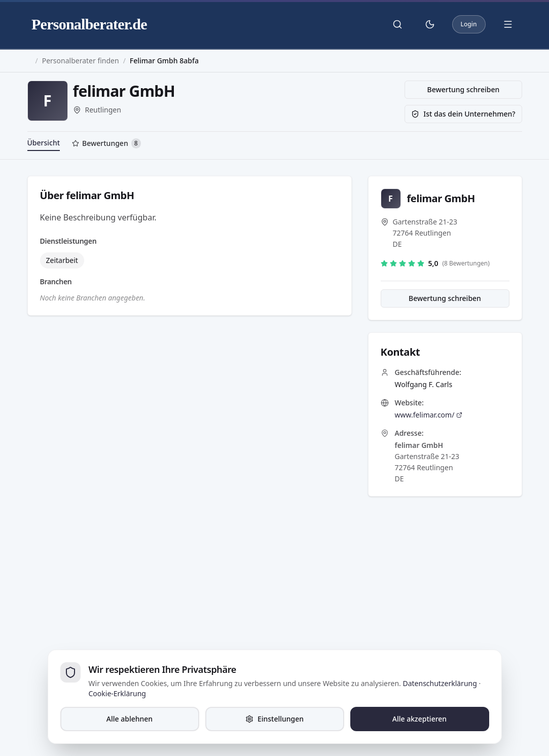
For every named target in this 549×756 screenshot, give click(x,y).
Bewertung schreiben (464, 89)
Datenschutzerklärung (440, 683)
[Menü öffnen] (508, 24)
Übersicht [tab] (44, 143)
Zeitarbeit (62, 260)
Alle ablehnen (130, 719)
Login (469, 24)
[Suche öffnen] (397, 24)
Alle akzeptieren (419, 719)
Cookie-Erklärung (117, 693)
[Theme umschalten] (430, 24)
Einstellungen (274, 719)
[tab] (106, 144)
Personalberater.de (89, 24)
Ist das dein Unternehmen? (463, 114)
